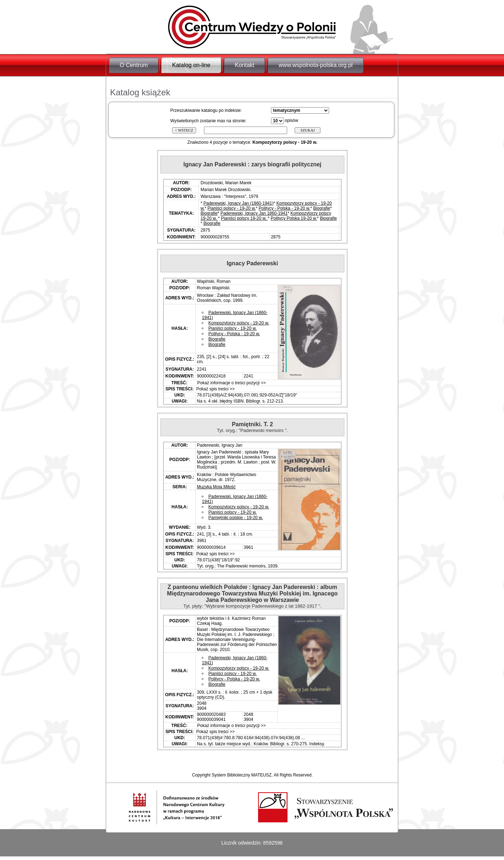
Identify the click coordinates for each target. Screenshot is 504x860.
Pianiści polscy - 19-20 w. (232, 208)
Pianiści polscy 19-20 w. (244, 218)
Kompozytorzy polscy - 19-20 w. (239, 323)
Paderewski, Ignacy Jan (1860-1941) (239, 203)
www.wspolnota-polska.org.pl (315, 65)
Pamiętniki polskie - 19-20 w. (236, 518)
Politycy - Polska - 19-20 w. (285, 208)
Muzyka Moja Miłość (216, 487)
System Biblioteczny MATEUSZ (241, 775)
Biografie (322, 208)
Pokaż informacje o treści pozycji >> (231, 383)
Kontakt (244, 65)
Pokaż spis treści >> (215, 389)
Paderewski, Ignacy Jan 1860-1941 (254, 213)
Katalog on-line (191, 65)
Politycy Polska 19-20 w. (294, 218)
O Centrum (134, 65)
